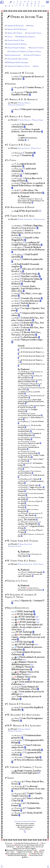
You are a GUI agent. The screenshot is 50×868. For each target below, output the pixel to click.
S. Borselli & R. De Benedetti (17, 30)
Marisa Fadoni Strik (26, 226)
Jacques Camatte (25, 155)
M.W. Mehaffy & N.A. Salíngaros (19, 67)
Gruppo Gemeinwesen (14, 60)
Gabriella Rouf (15, 228)
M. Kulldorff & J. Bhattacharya (21, 63)
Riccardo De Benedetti (18, 110)
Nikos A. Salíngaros (16, 739)
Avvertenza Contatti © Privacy (25, 830)
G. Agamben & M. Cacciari (16, 27)
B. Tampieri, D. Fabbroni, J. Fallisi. (19, 71)
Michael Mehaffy (25, 737)
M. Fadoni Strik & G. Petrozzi (17, 45)
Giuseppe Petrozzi (16, 553)
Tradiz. (39, 71)
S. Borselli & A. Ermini (15, 34)
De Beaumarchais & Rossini (30, 38)
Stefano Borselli (25, 108)
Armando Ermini (15, 127)
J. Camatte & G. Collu (36, 34)
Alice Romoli (14, 573)
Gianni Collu (38, 155)
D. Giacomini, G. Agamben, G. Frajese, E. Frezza (24, 56)
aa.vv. (24, 9)
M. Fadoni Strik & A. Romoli (17, 49)
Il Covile (12, 38)
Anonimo (33, 27)
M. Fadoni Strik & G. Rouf (16, 41)
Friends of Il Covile (14, 52)
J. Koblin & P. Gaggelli (35, 60)
